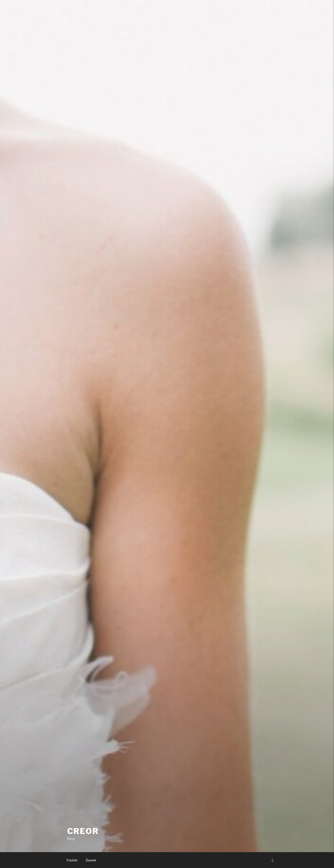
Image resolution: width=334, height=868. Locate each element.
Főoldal (72, 860)
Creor (83, 831)
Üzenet (91, 860)
